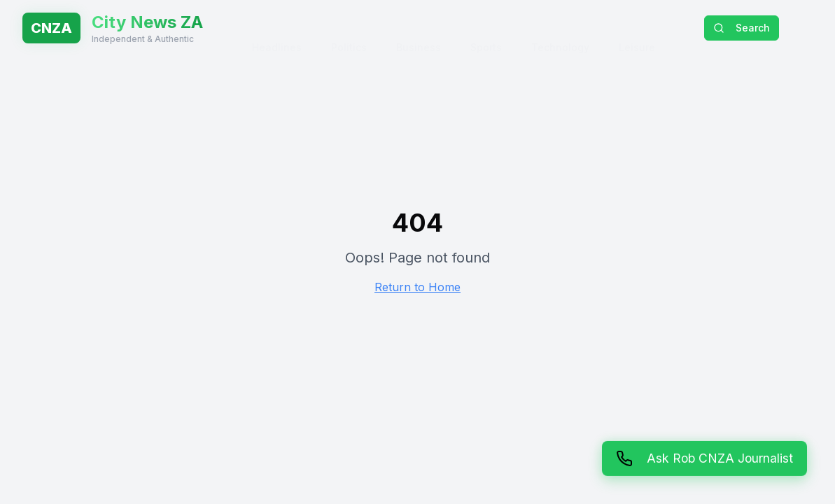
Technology (560, 28)
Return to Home (417, 287)
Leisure (637, 28)
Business (419, 28)
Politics (349, 28)
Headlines (277, 28)
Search (742, 28)
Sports (486, 28)
